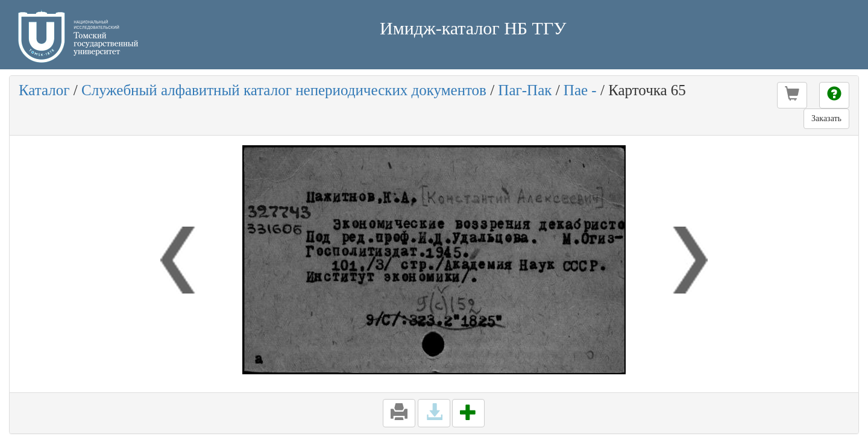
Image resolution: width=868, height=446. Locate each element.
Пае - (580, 90)
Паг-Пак (525, 90)
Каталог (44, 90)
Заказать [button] (826, 118)
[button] (792, 95)
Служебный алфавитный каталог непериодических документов (284, 90)
